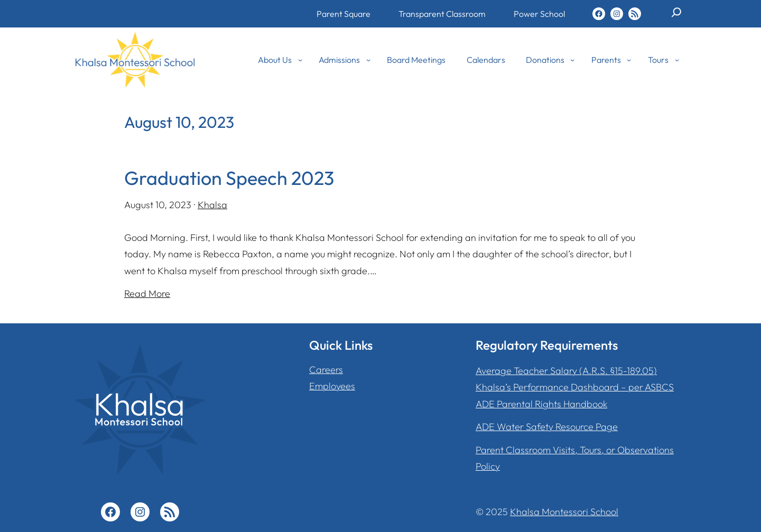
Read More (147, 293)
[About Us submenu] (300, 60)
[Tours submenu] (677, 60)
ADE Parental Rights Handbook (541, 404)
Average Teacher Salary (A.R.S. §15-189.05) (566, 371)
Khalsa (212, 205)
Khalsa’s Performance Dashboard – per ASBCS (575, 387)
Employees (332, 386)
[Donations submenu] (572, 60)
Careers (326, 370)
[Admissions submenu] (368, 60)
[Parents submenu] (629, 60)
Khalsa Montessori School (564, 512)
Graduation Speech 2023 (229, 178)
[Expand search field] (676, 16)
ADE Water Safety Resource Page (547, 427)
